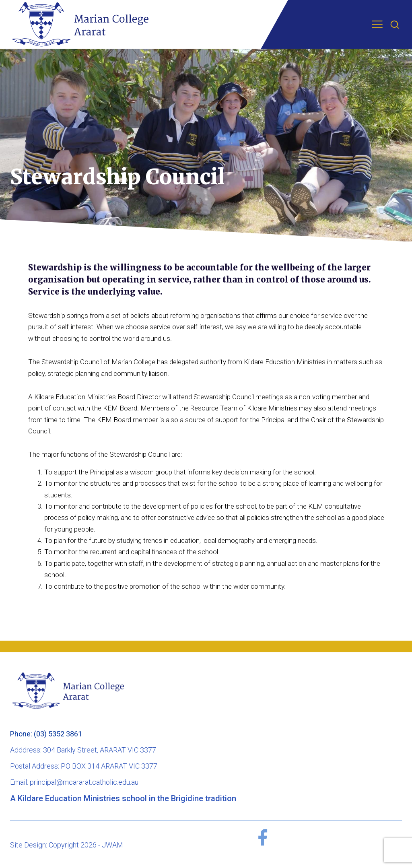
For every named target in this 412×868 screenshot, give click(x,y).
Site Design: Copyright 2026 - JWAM (67, 845)
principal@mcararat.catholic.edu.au (84, 782)
